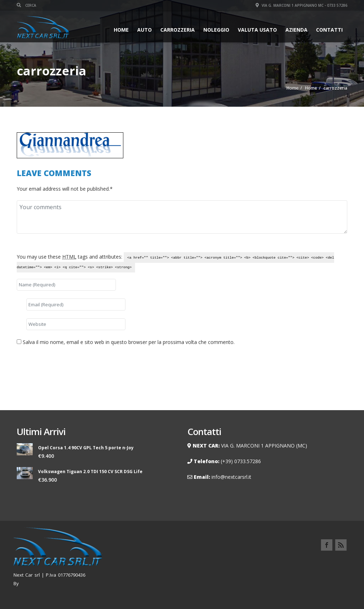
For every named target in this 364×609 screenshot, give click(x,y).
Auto (144, 30)
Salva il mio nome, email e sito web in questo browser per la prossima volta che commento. (129, 342)
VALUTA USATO (257, 30)
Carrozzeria (178, 30)
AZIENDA (296, 30)
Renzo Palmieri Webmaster (51, 583)
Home (121, 30)
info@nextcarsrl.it (231, 477)
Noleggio (216, 30)
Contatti (329, 30)
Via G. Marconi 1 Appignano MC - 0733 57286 (301, 5)
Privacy (337, 562)
